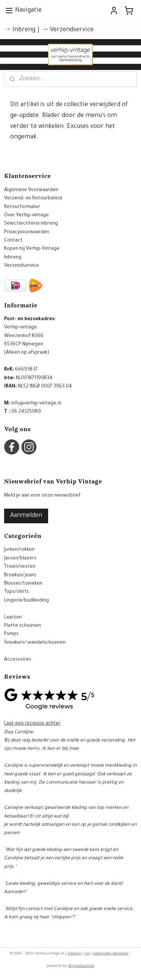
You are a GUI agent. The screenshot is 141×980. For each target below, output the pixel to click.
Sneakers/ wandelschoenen (35, 643)
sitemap (74, 954)
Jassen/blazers (20, 559)
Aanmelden (26, 516)
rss (87, 954)
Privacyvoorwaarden (27, 232)
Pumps (11, 634)
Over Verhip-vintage (27, 216)
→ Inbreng (20, 30)
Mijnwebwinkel (81, 966)
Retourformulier (22, 207)
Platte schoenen (23, 626)
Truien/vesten (20, 567)
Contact (13, 241)
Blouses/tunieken (23, 584)
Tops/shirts (17, 592)
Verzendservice (22, 266)
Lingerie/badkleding (27, 601)
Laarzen (13, 618)
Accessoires (18, 660)
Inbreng (13, 258)
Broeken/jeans (20, 576)
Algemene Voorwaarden (31, 190)
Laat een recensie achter (32, 724)
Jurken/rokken (19, 550)
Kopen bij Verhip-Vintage (32, 249)
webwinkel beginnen (111, 954)
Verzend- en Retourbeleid (33, 199)
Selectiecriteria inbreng (31, 224)
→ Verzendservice (68, 30)
